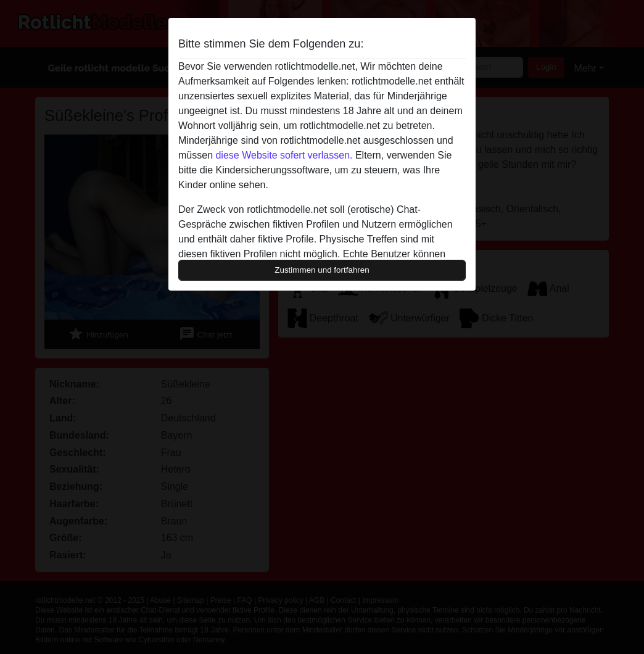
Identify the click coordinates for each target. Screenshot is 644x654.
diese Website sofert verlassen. (284, 155)
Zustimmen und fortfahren (322, 270)
